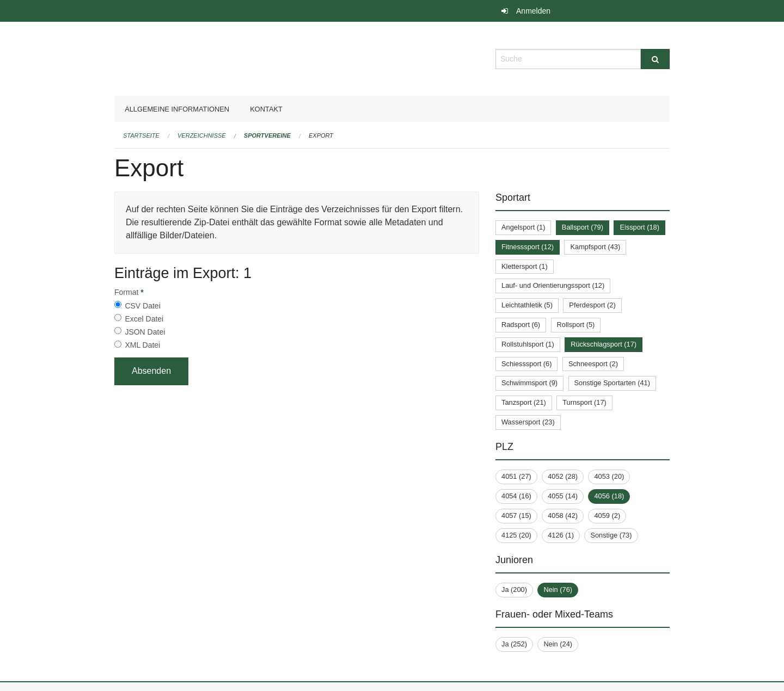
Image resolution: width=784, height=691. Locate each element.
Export (321, 135)
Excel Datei (144, 319)
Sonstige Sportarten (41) (612, 383)
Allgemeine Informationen (177, 109)
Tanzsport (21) (524, 402)
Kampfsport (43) (595, 247)
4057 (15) (516, 516)
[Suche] (655, 59)
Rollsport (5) (576, 325)
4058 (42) (563, 516)
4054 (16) (516, 496)
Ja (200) (514, 590)
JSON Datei (145, 332)
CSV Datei (142, 306)
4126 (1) (561, 535)
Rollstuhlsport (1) (528, 344)
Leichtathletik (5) (527, 305)
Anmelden (533, 11)
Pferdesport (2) (592, 305)
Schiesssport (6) (526, 364)
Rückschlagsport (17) (604, 344)
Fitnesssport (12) (528, 247)
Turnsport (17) (584, 402)
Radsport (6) (521, 325)
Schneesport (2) (593, 364)
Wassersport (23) (528, 422)
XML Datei (142, 345)
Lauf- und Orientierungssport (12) (553, 285)
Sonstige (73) (611, 535)
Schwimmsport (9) (529, 383)
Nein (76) (558, 590)
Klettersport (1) (525, 266)
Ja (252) (514, 644)
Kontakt (266, 109)
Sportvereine (267, 135)
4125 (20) (516, 535)
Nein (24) (558, 644)
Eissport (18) (639, 227)
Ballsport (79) (583, 227)
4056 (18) (609, 496)
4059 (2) (607, 516)
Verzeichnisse (202, 135)
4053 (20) (609, 476)
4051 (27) (516, 476)
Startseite (141, 135)
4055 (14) (563, 496)
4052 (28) (563, 476)
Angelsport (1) (523, 227)
